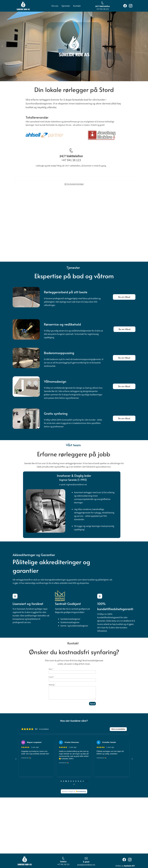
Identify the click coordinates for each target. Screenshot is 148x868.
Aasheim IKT (129, 866)
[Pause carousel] (74, 784)
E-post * (51, 677)
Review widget (68, 791)
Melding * (52, 685)
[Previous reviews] (16, 759)
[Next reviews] (132, 759)
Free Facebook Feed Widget (74, 184)
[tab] (61, 781)
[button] (2, 46)
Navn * (51, 669)
